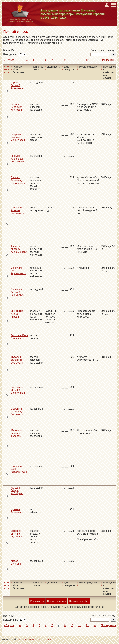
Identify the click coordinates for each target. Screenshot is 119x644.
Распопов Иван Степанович (19, 337)
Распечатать (37, 601)
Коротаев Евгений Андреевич (17, 534)
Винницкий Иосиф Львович (17, 314)
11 (80, 60)
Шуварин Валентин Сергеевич (17, 360)
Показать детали (57, 601)
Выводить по (11, 54)
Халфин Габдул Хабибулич (17, 491)
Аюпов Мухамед (16, 562)
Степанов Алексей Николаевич (17, 210)
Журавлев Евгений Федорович (17, 433)
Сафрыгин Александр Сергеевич (17, 412)
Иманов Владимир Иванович (16, 107)
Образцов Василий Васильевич (17, 292)
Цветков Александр (17, 511)
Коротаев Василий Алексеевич (17, 85)
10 (72, 60)
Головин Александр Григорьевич (18, 180)
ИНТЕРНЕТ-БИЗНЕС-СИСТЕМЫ (35, 639)
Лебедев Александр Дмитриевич (18, 159)
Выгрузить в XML (79, 601)
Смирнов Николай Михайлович (18, 137)
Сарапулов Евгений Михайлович (18, 390)
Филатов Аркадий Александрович (19, 249)
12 (87, 60)
